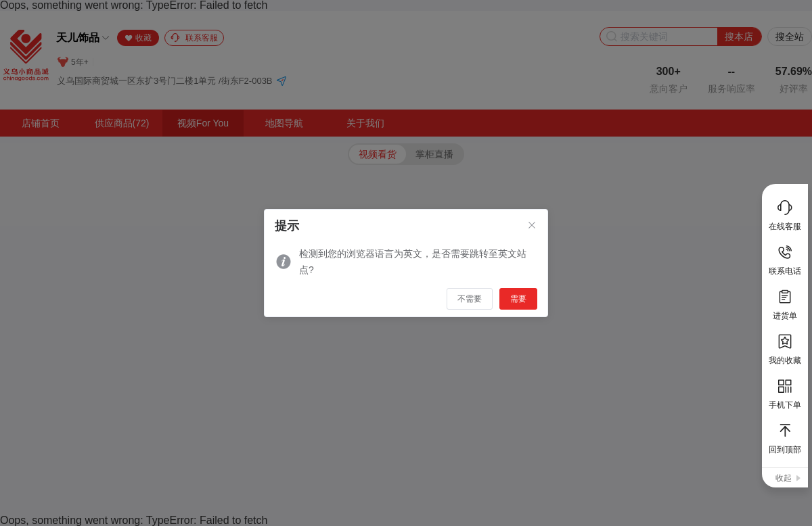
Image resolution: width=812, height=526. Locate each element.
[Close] (532, 226)
